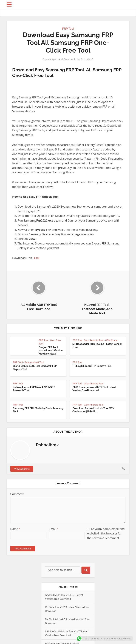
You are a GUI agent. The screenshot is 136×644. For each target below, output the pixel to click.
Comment (17, 494)
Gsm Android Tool (94, 340)
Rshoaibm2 (87, 59)
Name (15, 529)
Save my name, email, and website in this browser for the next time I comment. (106, 533)
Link (37, 258)
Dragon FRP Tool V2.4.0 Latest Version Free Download (51, 350)
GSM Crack (111, 340)
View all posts (22, 469)
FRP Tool (68, 29)
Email (53, 529)
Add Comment (67, 59)
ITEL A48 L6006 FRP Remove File (92, 366)
